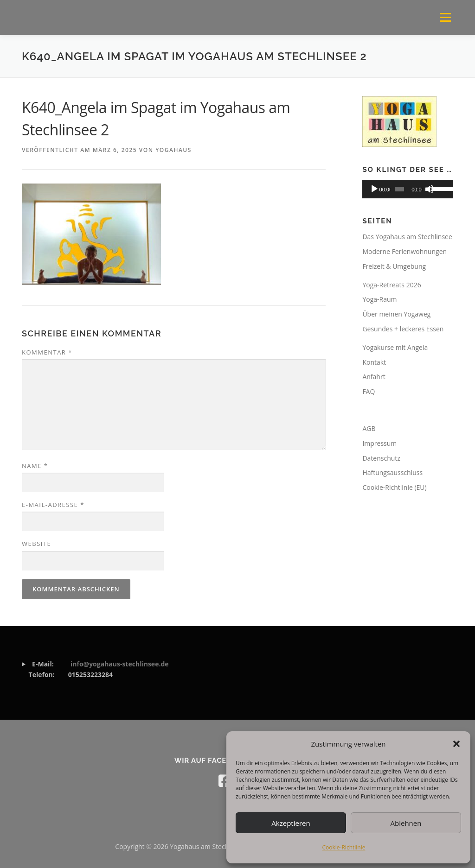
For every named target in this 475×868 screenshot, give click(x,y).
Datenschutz (381, 458)
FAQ (369, 391)
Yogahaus (173, 150)
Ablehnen (406, 823)
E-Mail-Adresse (53, 505)
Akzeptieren (291, 823)
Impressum (379, 443)
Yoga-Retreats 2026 (392, 285)
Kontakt (374, 362)
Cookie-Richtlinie (344, 847)
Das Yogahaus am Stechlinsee (407, 237)
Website (36, 544)
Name (35, 466)
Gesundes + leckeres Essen (403, 329)
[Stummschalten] (430, 189)
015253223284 (95, 669)
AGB (369, 428)
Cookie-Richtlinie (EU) (394, 487)
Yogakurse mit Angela (395, 347)
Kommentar (47, 352)
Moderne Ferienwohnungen (404, 251)
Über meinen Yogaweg (396, 314)
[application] (408, 189)
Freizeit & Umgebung (394, 266)
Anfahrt (374, 377)
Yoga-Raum (379, 299)
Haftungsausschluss (392, 472)
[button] (456, 744)
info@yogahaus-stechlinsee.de (120, 664)
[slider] (399, 189)
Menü (445, 17)
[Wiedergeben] (374, 189)
